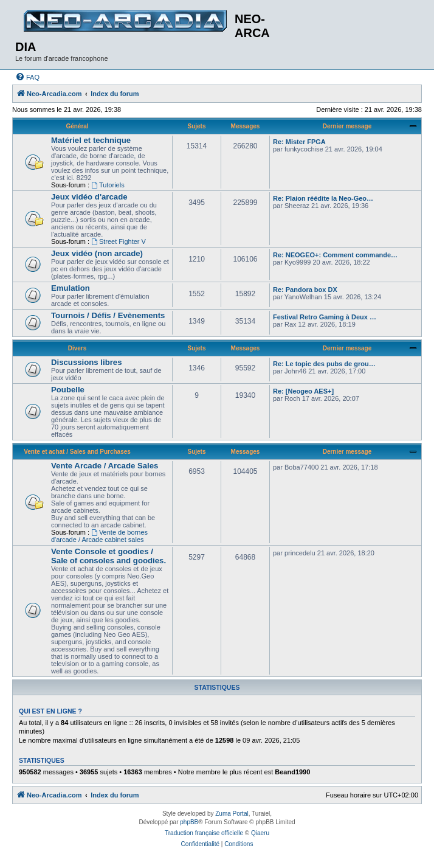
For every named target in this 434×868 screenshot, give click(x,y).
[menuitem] (27, 77)
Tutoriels (108, 185)
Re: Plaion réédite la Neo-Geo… (323, 198)
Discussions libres (87, 362)
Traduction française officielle (204, 833)
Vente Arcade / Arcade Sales (105, 466)
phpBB (189, 822)
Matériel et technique (91, 140)
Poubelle (68, 390)
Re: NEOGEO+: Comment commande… (335, 255)
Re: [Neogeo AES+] (303, 391)
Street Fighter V (119, 241)
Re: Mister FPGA (299, 142)
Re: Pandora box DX (305, 290)
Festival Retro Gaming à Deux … (325, 317)
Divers (77, 348)
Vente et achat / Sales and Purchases (77, 452)
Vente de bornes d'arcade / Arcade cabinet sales (99, 536)
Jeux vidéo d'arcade (89, 197)
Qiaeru (260, 833)
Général (77, 126)
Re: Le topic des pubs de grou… (324, 364)
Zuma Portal (232, 814)
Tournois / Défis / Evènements (108, 315)
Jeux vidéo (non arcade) (97, 253)
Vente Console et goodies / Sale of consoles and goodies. (108, 556)
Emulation (71, 288)
